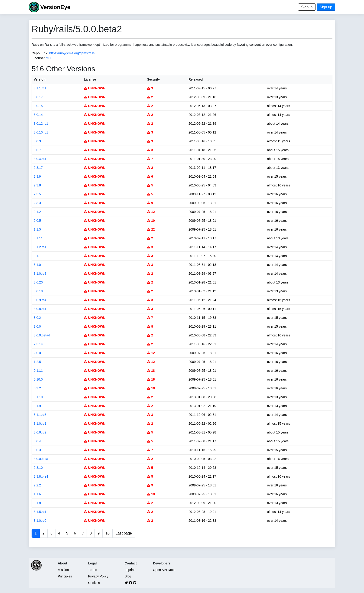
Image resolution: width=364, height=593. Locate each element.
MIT (49, 58)
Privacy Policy (98, 576)
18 (151, 371)
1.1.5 (37, 229)
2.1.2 (37, 212)
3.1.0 (37, 265)
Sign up (326, 7)
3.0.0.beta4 (42, 335)
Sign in (307, 7)
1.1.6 (37, 494)
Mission (63, 570)
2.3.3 (37, 203)
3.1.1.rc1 (40, 88)
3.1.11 (38, 238)
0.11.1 (38, 371)
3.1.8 (37, 503)
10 (151, 221)
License (90, 79)
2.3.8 (37, 185)
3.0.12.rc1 (41, 124)
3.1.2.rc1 (40, 247)
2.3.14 (38, 344)
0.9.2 (37, 388)
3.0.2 (37, 318)
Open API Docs (164, 570)
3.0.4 (37, 441)
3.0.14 (38, 115)
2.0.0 (37, 353)
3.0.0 (37, 326)
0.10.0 (38, 379)
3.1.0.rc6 (40, 521)
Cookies (94, 583)
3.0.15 (38, 106)
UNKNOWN (95, 88)
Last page (124, 533)
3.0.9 (37, 141)
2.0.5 (37, 221)
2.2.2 (37, 485)
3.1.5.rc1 (40, 512)
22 (151, 229)
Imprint (130, 570)
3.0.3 (37, 450)
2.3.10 (38, 468)
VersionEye (55, 7)
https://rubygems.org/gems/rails (72, 53)
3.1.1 (37, 256)
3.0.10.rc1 (41, 132)
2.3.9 (37, 176)
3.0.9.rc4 (40, 300)
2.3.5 (37, 194)
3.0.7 (37, 150)
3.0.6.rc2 (40, 432)
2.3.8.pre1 (41, 476)
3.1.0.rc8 (40, 274)
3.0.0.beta (41, 459)
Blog (128, 576)
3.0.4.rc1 (40, 159)
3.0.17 (38, 97)
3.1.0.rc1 (40, 424)
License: (38, 58)
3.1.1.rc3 (40, 415)
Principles (65, 576)
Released (196, 79)
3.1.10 (38, 397)
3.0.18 (38, 291)
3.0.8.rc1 (40, 309)
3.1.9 (37, 406)
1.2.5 (37, 362)
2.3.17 (38, 168)
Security (153, 79)
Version (40, 79)
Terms (93, 570)
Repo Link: (40, 53)
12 (151, 212)
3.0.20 (38, 282)
